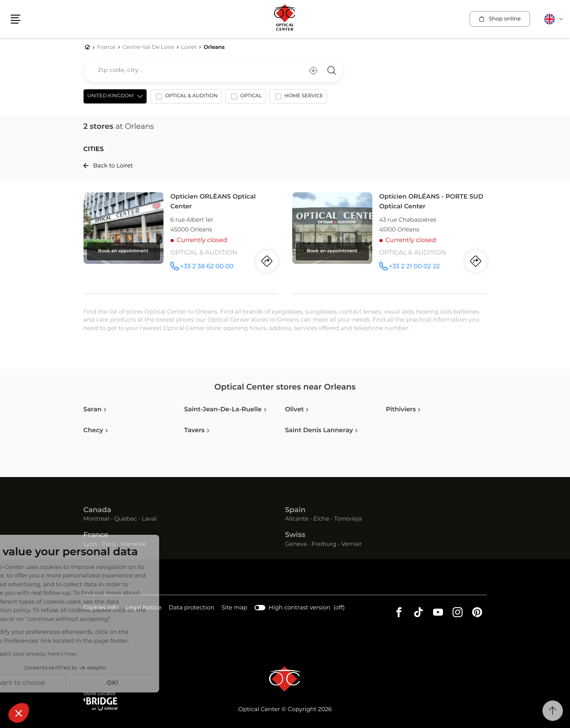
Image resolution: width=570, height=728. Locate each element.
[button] (19, 713)
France (96, 535)
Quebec (126, 519)
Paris (109, 544)
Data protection (192, 608)
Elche (321, 519)
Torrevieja (348, 519)
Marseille (134, 544)
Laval (149, 519)
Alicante (297, 519)
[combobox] (213, 71)
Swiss (295, 535)
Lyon (90, 544)
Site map (235, 608)
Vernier (352, 544)
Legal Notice (143, 608)
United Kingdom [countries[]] (111, 96)
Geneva (296, 544)
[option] (186, 98)
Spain (295, 510)
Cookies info (101, 608)
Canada (98, 510)
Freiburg (324, 544)
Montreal (96, 519)
